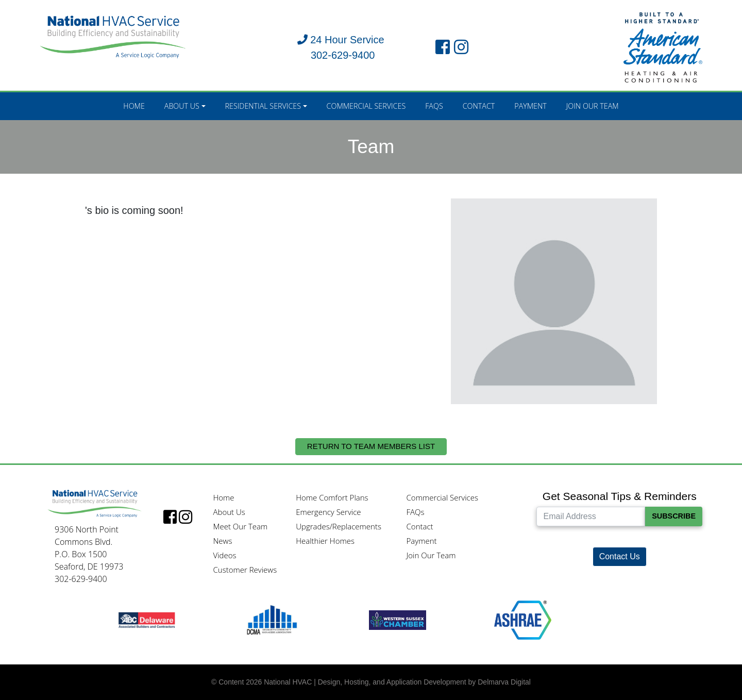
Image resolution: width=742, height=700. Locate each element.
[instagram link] (461, 48)
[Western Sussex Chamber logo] (398, 619)
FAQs (434, 106)
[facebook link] (443, 48)
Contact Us (620, 556)
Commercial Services (366, 106)
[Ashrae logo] (523, 619)
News (222, 541)
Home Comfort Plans (332, 497)
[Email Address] (591, 516)
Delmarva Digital (504, 682)
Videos (224, 555)
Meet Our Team (240, 526)
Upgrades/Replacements (339, 526)
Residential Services (263, 106)
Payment (530, 106)
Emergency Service (328, 512)
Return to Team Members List (371, 446)
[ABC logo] (147, 619)
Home (134, 106)
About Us (182, 106)
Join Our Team (593, 106)
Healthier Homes (325, 541)
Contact (479, 106)
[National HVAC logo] (113, 35)
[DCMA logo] (272, 619)
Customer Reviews (245, 570)
